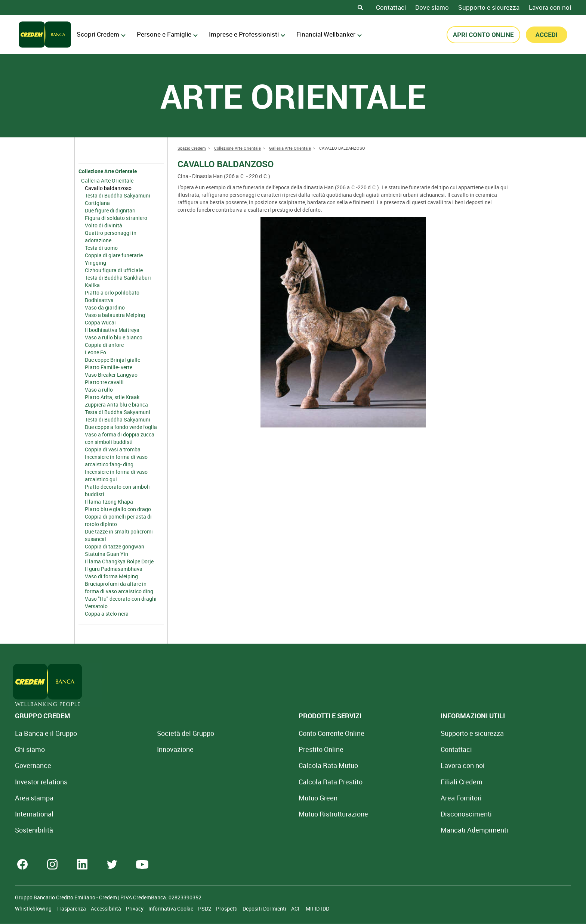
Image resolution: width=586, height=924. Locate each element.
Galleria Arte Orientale (107, 181)
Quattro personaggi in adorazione (111, 237)
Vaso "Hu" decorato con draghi (121, 599)
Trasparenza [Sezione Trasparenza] (72, 909)
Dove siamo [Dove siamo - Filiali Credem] (432, 7)
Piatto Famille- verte (109, 367)
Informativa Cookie (171, 909)
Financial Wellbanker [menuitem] (329, 34)
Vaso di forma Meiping (111, 576)
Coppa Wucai (100, 322)
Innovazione (147, 749)
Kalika (92, 285)
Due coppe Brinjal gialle (112, 360)
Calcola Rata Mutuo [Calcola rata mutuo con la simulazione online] (272, 765)
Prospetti (227, 909)
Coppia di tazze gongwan (115, 546)
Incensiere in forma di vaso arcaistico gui (116, 475)
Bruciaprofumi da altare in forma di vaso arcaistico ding (119, 587)
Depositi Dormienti (265, 909)
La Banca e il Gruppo (46, 733)
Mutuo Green (261, 798)
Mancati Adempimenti (389, 830)
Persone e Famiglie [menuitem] (167, 34)
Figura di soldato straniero (116, 218)
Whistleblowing (34, 909)
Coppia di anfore (104, 345)
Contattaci (391, 7)
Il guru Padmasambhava (114, 569)
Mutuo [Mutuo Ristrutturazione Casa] (277, 814)
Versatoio (96, 606)
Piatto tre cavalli (104, 382)
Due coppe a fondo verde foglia (121, 427)
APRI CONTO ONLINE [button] (483, 35)
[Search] (360, 7)
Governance (33, 765)
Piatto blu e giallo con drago (118, 509)
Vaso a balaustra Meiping (115, 315)
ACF (297, 909)
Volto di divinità (104, 225)
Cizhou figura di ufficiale (114, 270)
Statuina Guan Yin (107, 554)
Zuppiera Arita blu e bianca (116, 405)
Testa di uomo (101, 248)
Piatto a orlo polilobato (112, 293)
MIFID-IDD (317, 909)
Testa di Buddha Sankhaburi (118, 278)
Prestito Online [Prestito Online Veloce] (264, 749)
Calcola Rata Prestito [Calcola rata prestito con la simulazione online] (274, 782)
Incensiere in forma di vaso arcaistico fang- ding (116, 461)
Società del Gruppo (157, 733)
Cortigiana (97, 203)
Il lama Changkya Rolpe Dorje (119, 561)
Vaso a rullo (99, 390)
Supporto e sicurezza (489, 7)
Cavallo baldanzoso (108, 188)
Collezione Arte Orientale (108, 171)
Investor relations (41, 782)
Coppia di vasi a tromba (113, 449)
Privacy (135, 909)
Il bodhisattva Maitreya (112, 330)
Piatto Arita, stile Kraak (112, 397)
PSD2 (205, 909)
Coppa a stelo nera (107, 614)
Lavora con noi (550, 7)
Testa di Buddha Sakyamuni (118, 195)
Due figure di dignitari (110, 210)
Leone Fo (95, 352)
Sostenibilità (34, 830)
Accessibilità (107, 909)
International (34, 814)
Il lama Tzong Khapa (109, 502)
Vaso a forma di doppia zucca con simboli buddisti (120, 438)
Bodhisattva (99, 300)
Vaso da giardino (105, 307)
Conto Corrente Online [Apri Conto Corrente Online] (275, 733)
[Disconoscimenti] (381, 814)
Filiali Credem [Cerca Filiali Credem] (376, 782)
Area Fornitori (376, 798)
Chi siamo (30, 749)
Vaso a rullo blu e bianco (114, 337)
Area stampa (34, 798)
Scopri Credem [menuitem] (101, 34)
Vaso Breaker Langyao (111, 375)
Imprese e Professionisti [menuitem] (247, 34)
